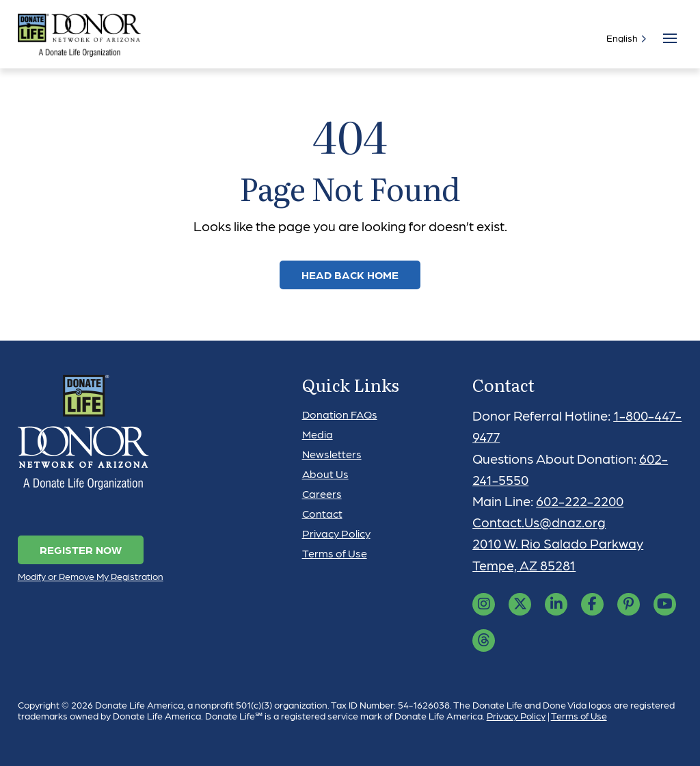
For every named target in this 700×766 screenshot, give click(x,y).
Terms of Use (335, 553)
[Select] (623, 38)
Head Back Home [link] (350, 275)
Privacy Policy (336, 533)
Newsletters (332, 454)
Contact (322, 513)
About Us (325, 474)
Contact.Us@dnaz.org (539, 522)
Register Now (81, 550)
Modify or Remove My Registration (91, 576)
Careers (322, 493)
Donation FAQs (340, 414)
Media (318, 434)
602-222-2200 (581, 501)
